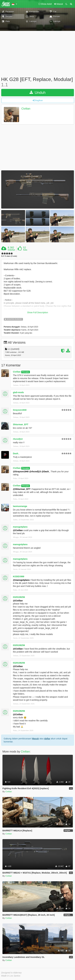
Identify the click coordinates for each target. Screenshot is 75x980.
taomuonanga (20, 506)
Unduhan (11, 250)
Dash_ (16, 453)
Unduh (37, 93)
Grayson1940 (20, 410)
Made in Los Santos (11, 976)
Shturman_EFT (21, 424)
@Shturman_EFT (22, 489)
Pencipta (26, 372)
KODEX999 (19, 576)
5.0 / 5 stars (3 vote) (9, 256)
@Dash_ (46, 472)
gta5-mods (18, 392)
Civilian (26, 109)
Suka (25, 250)
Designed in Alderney (11, 973)
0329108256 (19, 597)
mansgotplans (20, 527)
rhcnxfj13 (18, 439)
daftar (47, 739)
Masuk (35, 739)
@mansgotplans (21, 580)
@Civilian (18, 530)
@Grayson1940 (21, 472)
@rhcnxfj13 (35, 472)
